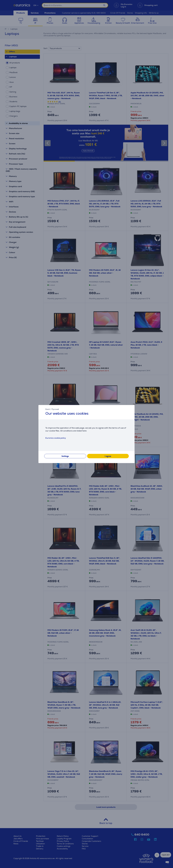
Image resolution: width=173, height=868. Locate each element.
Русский (55, 409)
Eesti (48, 409)
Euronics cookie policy (56, 438)
